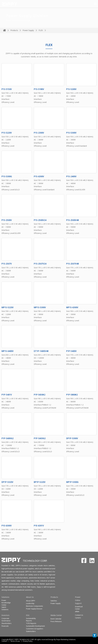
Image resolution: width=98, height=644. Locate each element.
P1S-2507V (7, 264)
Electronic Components (35, 606)
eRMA (77, 612)
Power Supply (28, 30)
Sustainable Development (35, 626)
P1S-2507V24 (40, 264)
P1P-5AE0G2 (40, 438)
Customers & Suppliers (35, 629)
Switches (54, 601)
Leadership (30, 603)
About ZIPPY (31, 601)
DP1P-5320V (7, 482)
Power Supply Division (34, 609)
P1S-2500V (7, 220)
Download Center (79, 608)
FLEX (41, 30)
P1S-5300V (71, 133)
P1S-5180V (39, 89)
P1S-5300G (7, 176)
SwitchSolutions (5, 608)
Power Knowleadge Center (6, 603)
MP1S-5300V (40, 307)
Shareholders (7, 623)
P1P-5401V (7, 395)
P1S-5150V (7, 89)
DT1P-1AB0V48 (41, 351)
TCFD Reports (31, 623)
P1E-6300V (7, 526)
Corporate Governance (6, 620)
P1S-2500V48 (72, 220)
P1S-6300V (39, 176)
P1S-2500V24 (40, 220)
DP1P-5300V (72, 438)
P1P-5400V (71, 351)
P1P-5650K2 (40, 395)
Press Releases (56, 621)
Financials (5, 626)
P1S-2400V (71, 176)
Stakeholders (31, 631)
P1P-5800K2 (72, 395)
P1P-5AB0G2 (8, 438)
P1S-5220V (7, 133)
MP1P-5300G (72, 482)
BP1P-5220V (40, 482)
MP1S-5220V (8, 307)
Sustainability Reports (31, 620)
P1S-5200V (71, 89)
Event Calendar (56, 619)
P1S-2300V (39, 133)
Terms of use (15, 641)
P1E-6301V (39, 526)
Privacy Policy (28, 641)
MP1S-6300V (72, 307)
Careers (4, 641)
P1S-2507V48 (72, 264)
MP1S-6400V (8, 351)
